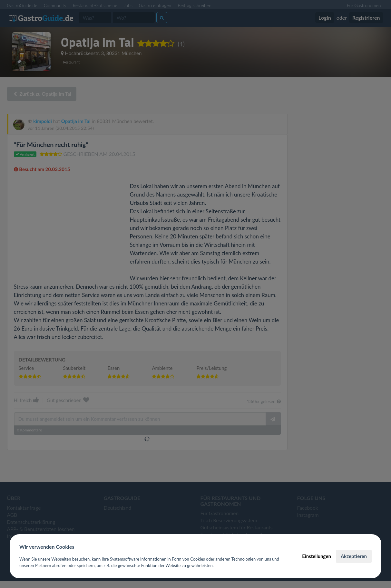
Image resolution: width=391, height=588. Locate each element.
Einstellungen (317, 556)
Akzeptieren (354, 556)
